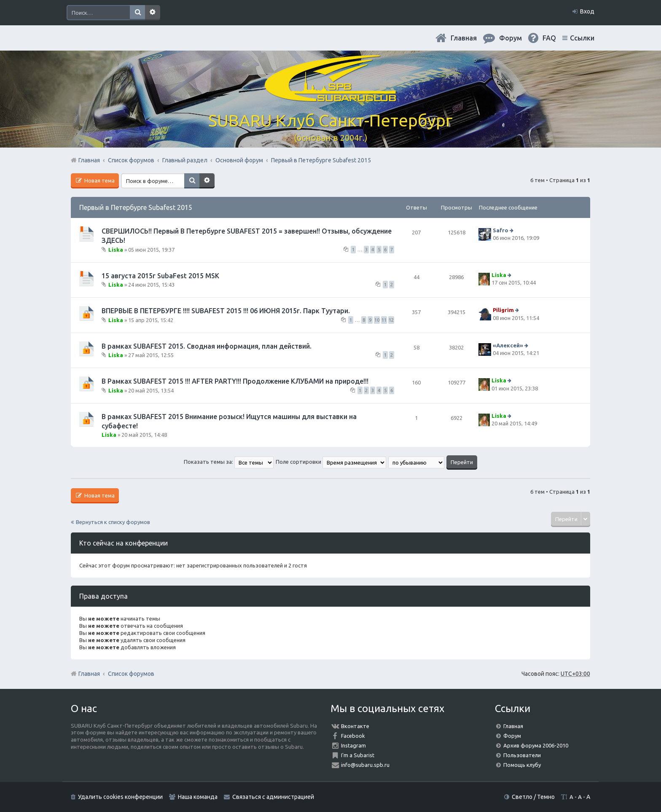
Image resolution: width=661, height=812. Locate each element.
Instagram (353, 745)
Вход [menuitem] (587, 11)
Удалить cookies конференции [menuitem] (120, 797)
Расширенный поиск (153, 13)
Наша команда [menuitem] (198, 797)
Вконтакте (355, 726)
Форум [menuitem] (511, 38)
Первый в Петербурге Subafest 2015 (136, 207)
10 (377, 320)
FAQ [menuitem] (549, 38)
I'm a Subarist (358, 755)
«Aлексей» (508, 345)
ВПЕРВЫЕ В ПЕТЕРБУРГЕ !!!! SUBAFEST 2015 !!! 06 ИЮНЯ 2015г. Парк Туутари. (226, 311)
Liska (116, 249)
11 (384, 320)
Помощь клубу (522, 765)
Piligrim (503, 310)
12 (391, 320)
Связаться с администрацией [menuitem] (273, 797)
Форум (512, 736)
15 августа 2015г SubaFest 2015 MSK (160, 276)
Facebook (353, 736)
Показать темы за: (229, 462)
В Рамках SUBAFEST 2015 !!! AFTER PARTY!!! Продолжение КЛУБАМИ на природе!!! (235, 381)
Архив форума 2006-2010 (536, 745)
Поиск (137, 13)
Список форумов (131, 674)
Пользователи (522, 755)
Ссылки (582, 38)
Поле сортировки (331, 462)
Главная (464, 38)
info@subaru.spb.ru (365, 765)
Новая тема (99, 180)
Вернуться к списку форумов (113, 522)
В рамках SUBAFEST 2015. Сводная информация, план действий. (207, 346)
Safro (501, 230)
